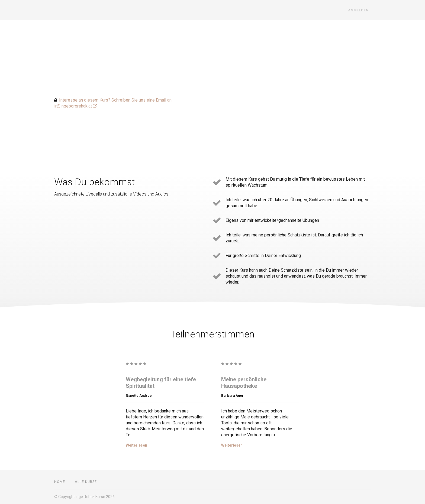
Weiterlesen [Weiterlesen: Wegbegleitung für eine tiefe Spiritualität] (136, 445)
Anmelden (360, 10)
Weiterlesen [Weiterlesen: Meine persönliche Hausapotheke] (232, 445)
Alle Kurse (86, 482)
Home (60, 482)
